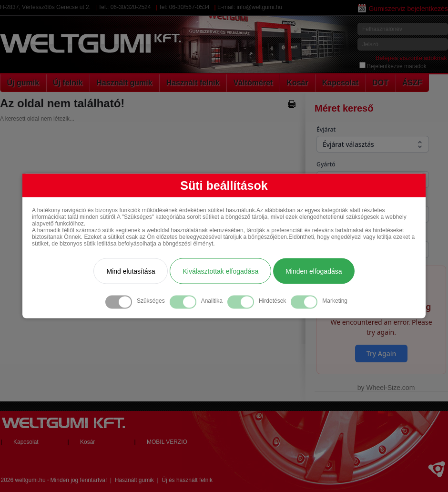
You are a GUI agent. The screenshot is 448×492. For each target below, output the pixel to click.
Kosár (297, 83)
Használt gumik (124, 83)
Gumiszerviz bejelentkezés (403, 9)
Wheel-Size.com (390, 388)
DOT (380, 83)
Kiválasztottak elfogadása (220, 271)
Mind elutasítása (131, 271)
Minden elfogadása (314, 271)
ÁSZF (412, 83)
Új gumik (23, 83)
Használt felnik (193, 83)
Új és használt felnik (187, 480)
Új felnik (68, 83)
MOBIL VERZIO (167, 442)
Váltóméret (253, 83)
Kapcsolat (340, 83)
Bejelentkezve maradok (393, 66)
